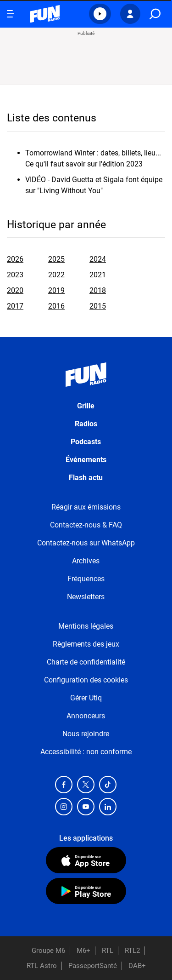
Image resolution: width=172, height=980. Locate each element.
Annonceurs (86, 716)
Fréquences (86, 579)
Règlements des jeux (86, 644)
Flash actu (86, 478)
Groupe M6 (48, 951)
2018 (98, 290)
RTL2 (132, 951)
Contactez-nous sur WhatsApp (86, 543)
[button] (100, 14)
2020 (15, 290)
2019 (56, 290)
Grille (86, 406)
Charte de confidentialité (86, 662)
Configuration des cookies (86, 680)
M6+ (83, 951)
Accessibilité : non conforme (86, 752)
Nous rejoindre (86, 734)
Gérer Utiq (86, 698)
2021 (98, 275)
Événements (86, 460)
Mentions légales (86, 626)
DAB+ (137, 966)
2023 (15, 275)
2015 (98, 306)
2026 (15, 259)
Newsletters (86, 597)
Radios (86, 424)
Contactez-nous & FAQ (86, 525)
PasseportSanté (93, 966)
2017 (15, 306)
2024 (98, 259)
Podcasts (86, 442)
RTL (108, 951)
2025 (56, 259)
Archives (86, 561)
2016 (56, 306)
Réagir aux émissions (86, 507)
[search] (155, 14)
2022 (56, 275)
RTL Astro (42, 966)
